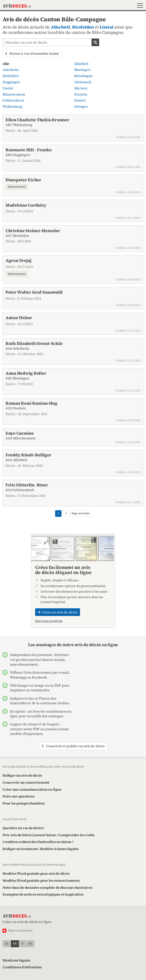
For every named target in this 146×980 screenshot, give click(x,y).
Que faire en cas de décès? (23, 828)
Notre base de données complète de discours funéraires (47, 887)
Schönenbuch (13, 100)
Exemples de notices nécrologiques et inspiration (43, 894)
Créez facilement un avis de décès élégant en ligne (63, 570)
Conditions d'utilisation (22, 967)
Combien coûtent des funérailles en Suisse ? (38, 842)
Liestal (106, 27)
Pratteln (81, 94)
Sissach (80, 100)
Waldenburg (12, 106)
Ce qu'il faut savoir (15, 819)
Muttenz (81, 88)
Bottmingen (84, 76)
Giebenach (83, 82)
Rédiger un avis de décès (22, 775)
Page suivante (81, 513)
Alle (6, 64)
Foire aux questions (49, 621)
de (6, 944)
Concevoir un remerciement (26, 782)
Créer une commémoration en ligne (32, 789)
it (23, 944)
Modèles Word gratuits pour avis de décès (36, 873)
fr (15, 944)
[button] (139, 6)
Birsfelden (83, 27)
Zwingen (81, 106)
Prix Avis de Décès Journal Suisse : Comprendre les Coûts (49, 835)
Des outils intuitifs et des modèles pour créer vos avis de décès (43, 767)
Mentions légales (16, 960)
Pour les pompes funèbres (24, 803)
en (30, 944)
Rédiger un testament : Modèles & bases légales (41, 849)
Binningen (82, 70)
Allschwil (60, 27)
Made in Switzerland (20, 931)
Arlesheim (11, 70)
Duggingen (11, 82)
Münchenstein (14, 94)
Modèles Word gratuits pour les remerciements (41, 880)
